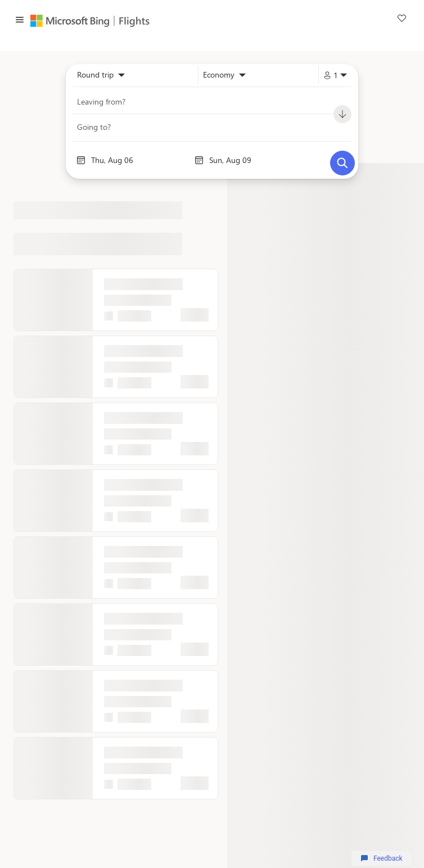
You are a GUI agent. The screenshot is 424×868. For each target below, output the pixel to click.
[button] (20, 21)
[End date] (258, 160)
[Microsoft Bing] (73, 21)
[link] (402, 20)
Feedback (382, 858)
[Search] (342, 163)
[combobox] (101, 75)
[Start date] (140, 160)
